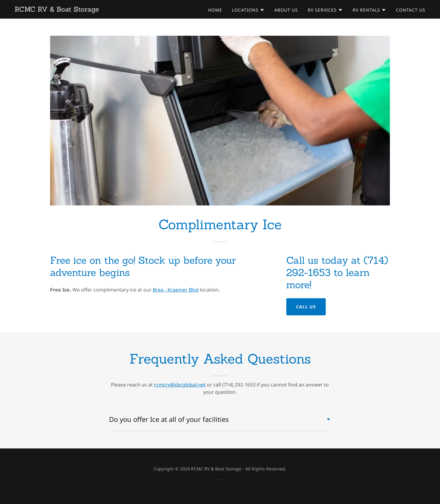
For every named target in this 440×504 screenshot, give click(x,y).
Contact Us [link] (411, 10)
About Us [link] (286, 10)
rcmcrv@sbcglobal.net (180, 385)
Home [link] (215, 10)
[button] (248, 10)
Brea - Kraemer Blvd (176, 290)
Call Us (306, 307)
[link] (57, 10)
